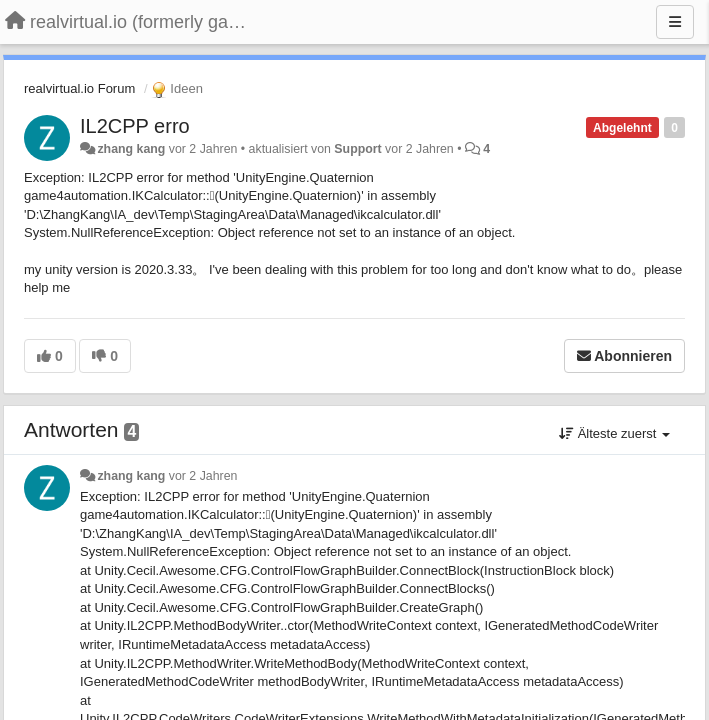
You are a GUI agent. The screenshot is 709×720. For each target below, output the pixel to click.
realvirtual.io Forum (79, 88)
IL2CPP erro (135, 126)
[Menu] (675, 22)
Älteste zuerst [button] (614, 433)
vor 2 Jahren (203, 476)
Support (357, 149)
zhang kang (131, 149)
